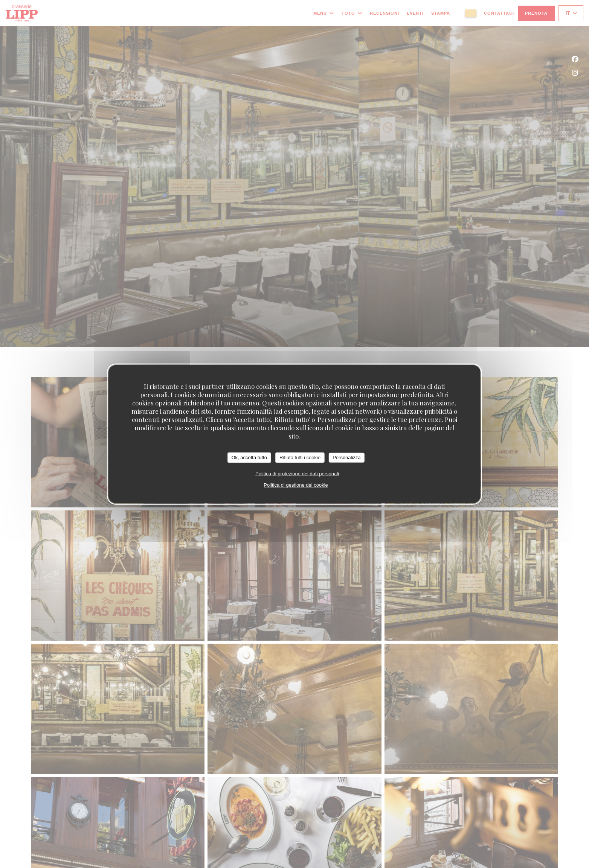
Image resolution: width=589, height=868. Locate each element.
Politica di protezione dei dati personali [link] (297, 473)
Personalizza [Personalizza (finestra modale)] (346, 458)
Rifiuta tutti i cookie (300, 458)
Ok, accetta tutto (249, 458)
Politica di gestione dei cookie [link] (296, 485)
